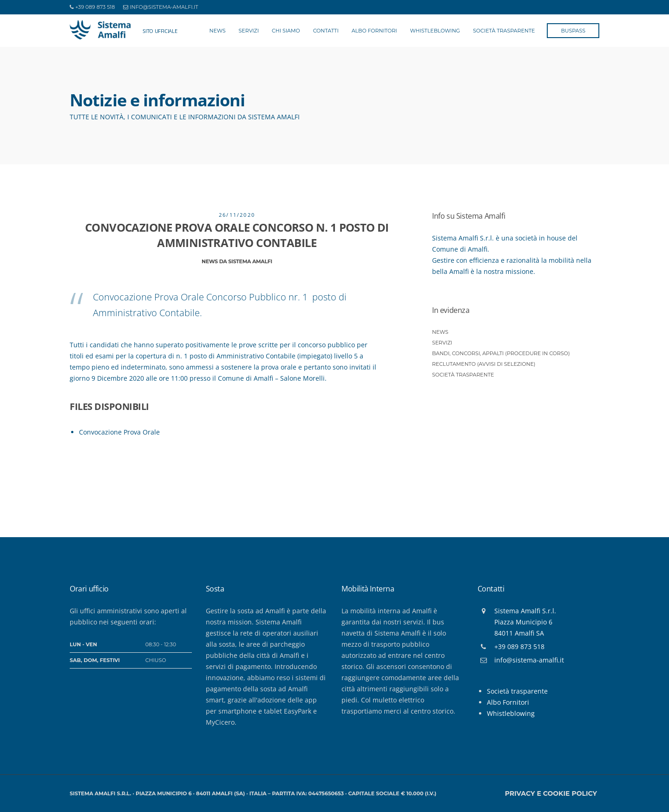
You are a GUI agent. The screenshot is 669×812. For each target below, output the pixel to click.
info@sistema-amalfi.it (164, 7)
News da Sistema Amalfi (237, 261)
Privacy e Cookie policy (551, 793)
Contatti (326, 31)
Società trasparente (463, 375)
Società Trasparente (504, 31)
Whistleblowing (435, 31)
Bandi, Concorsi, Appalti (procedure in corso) (501, 353)
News (218, 31)
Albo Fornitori (374, 31)
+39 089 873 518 (95, 7)
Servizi (249, 31)
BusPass (573, 31)
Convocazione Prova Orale (119, 432)
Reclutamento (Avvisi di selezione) (484, 364)
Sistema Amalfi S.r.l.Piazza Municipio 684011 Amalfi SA (525, 622)
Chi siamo (286, 31)
